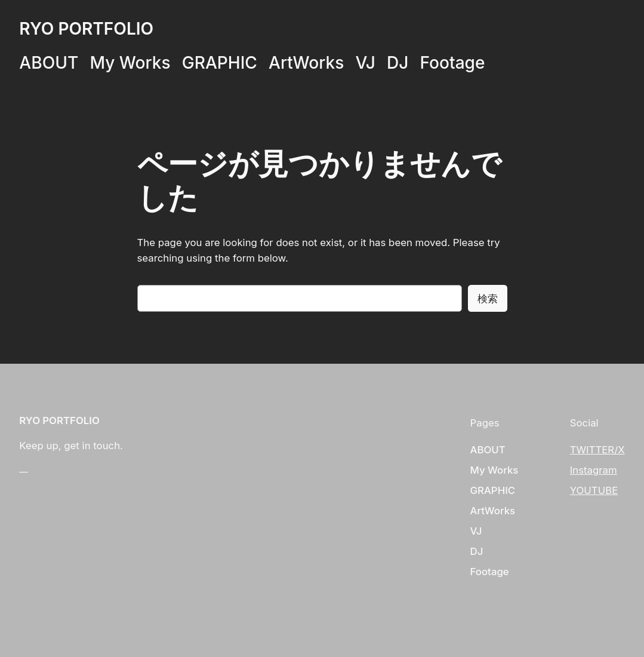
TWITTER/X (597, 450)
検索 (488, 299)
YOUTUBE (594, 490)
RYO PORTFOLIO (86, 29)
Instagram (594, 470)
